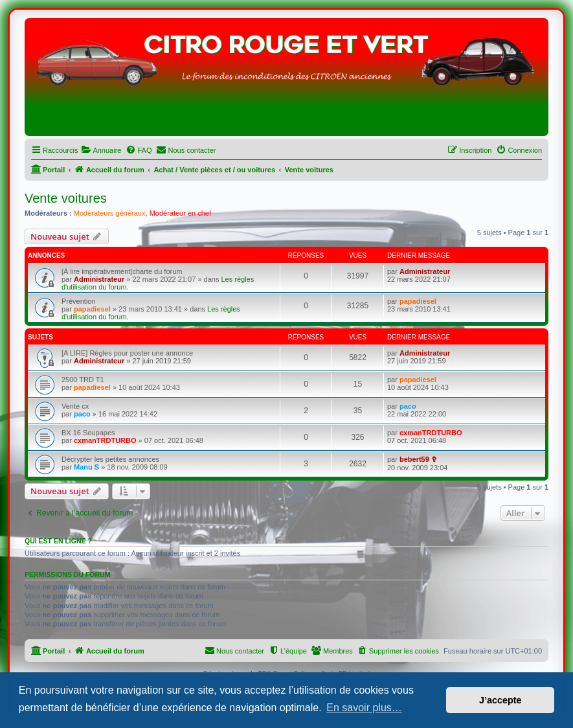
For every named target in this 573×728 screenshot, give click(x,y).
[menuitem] (101, 150)
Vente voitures (66, 198)
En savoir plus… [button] (364, 708)
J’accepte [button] (500, 700)
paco (82, 414)
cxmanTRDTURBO (105, 440)
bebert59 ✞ (418, 459)
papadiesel (92, 309)
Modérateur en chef (180, 213)
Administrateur (99, 279)
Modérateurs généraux (110, 213)
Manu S (86, 467)
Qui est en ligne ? (58, 541)
